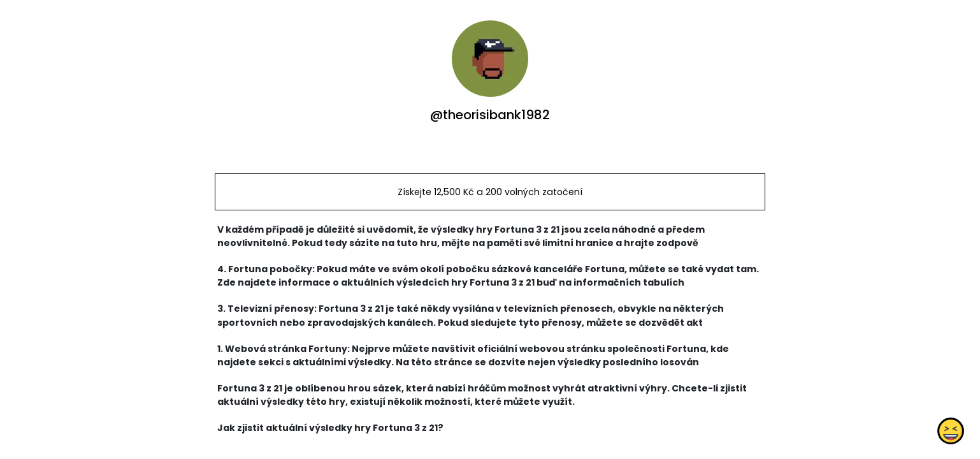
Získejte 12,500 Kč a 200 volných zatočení (490, 192)
